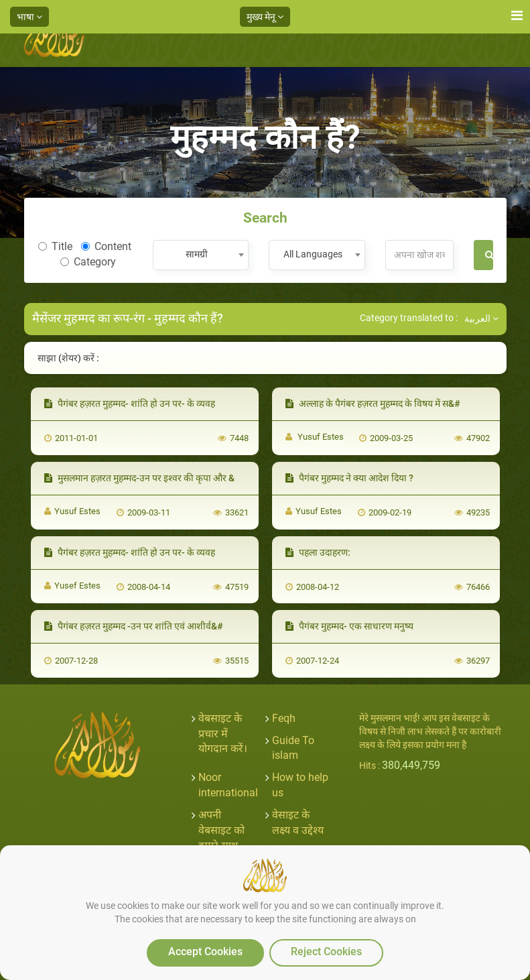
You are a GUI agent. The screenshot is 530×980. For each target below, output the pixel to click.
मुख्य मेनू (265, 17)
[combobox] (201, 255)
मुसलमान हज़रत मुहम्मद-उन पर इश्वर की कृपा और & (139, 478)
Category (88, 262)
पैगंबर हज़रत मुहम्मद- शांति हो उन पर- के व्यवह (130, 404)
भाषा (29, 17)
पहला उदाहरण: (318, 552)
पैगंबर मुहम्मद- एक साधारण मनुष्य (349, 626)
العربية (481, 318)
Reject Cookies (326, 952)
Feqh (284, 718)
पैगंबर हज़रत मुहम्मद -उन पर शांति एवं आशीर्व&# (134, 626)
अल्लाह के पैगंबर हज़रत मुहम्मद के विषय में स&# (373, 404)
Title (55, 246)
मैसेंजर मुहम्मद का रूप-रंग (88, 318)
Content (106, 246)
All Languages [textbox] (313, 254)
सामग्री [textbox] (197, 254)
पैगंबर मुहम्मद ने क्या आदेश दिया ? (349, 478)
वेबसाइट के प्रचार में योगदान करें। (223, 734)
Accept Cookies (205, 952)
